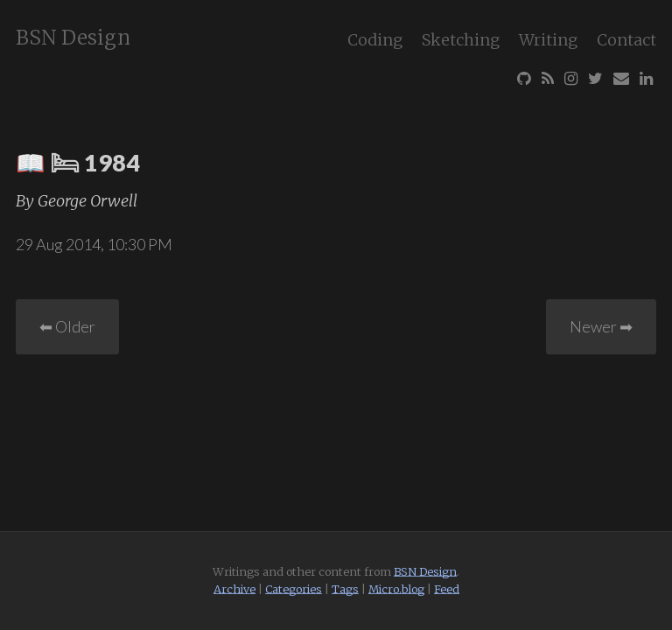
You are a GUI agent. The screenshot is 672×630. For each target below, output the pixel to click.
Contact (626, 40)
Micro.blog (396, 589)
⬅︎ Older (67, 326)
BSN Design (73, 38)
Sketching (461, 40)
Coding (375, 40)
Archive (234, 589)
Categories (294, 589)
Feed (447, 589)
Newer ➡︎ (601, 326)
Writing (548, 40)
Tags (345, 589)
